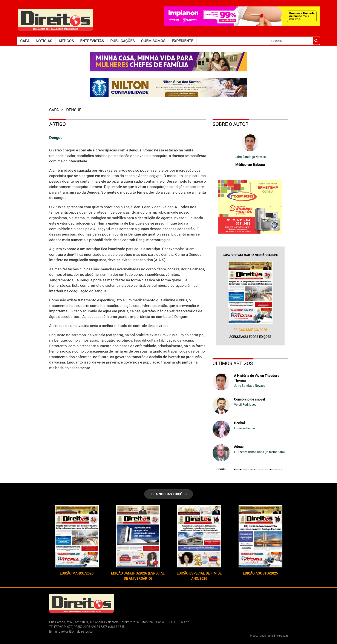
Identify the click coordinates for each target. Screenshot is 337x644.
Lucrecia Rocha (244, 428)
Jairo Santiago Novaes (250, 157)
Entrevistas (92, 41)
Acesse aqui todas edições (250, 337)
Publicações (123, 41)
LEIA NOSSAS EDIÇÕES (169, 494)
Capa (25, 41)
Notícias (44, 41)
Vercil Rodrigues (245, 404)
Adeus (239, 447)
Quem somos (153, 41)
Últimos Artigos (233, 363)
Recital (239, 423)
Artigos (66, 41)
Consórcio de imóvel (250, 399)
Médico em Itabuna (250, 165)
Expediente (182, 41)
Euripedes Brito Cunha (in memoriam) (259, 452)
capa (54, 110)
